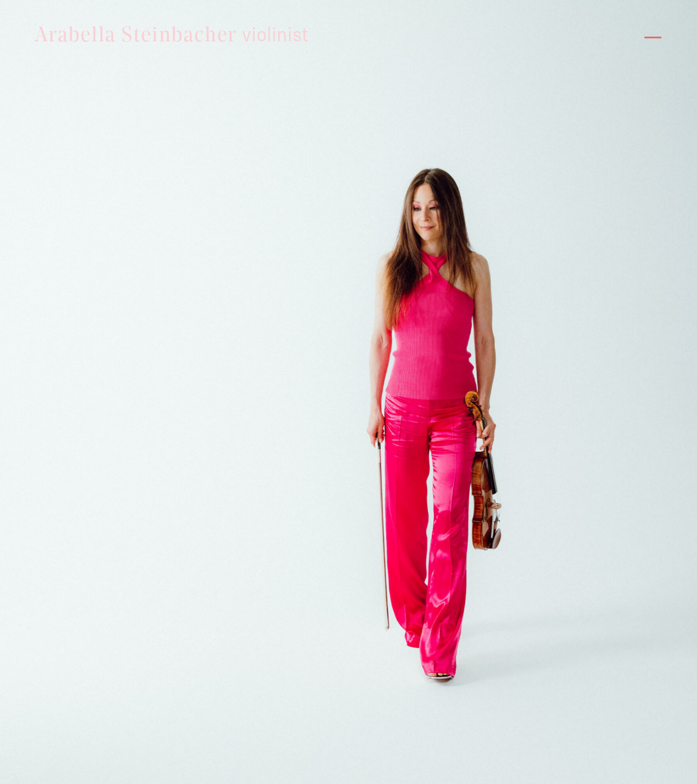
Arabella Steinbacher (172, 36)
